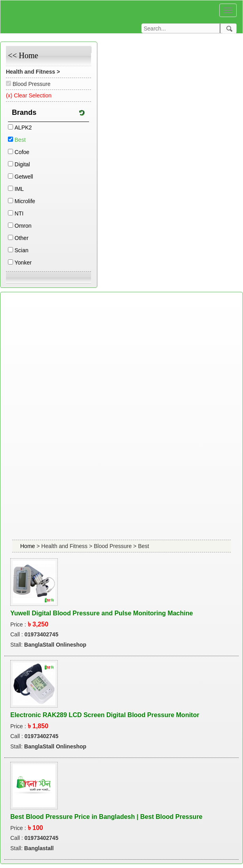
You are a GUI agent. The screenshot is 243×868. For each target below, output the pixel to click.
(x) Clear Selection (29, 95)
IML (19, 189)
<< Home (23, 55)
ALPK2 (23, 128)
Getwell (24, 177)
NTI (19, 213)
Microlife (25, 201)
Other (22, 238)
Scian (22, 250)
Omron (23, 226)
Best (20, 140)
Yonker (23, 263)
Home (28, 546)
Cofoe (22, 152)
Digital (22, 164)
